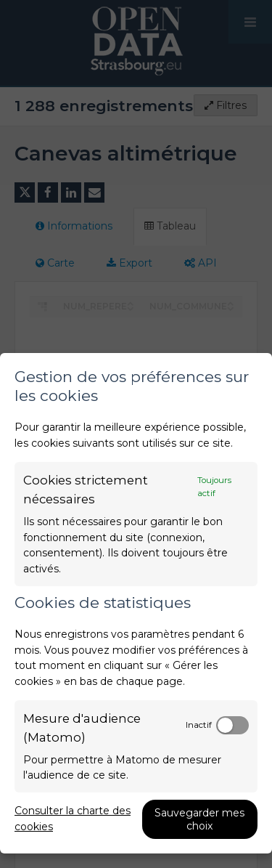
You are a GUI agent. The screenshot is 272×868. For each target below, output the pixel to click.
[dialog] (136, 603)
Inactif (199, 725)
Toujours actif (214, 487)
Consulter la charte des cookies (73, 819)
